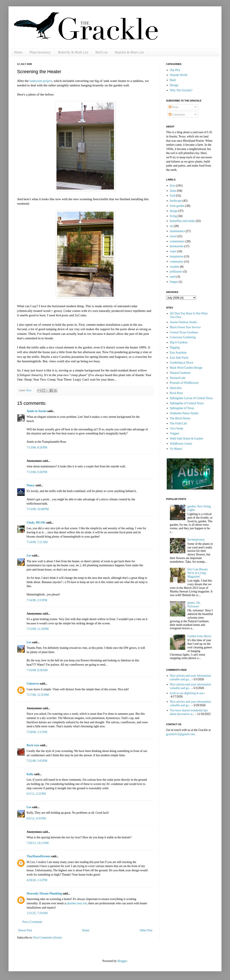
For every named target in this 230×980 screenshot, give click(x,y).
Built (173, 80)
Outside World (179, 75)
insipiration (177, 256)
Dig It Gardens (179, 342)
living (173, 216)
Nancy (31, 485)
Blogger (122, 961)
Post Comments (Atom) (48, 938)
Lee (29, 556)
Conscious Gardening (183, 337)
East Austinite (178, 353)
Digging (175, 347)
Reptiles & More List (129, 52)
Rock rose (33, 745)
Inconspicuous (196, 540)
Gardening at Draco (182, 363)
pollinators (176, 272)
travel (173, 236)
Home (18, 52)
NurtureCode (178, 378)
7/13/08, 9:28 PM (37, 472)
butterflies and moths (183, 221)
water (173, 251)
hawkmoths (177, 246)
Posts (173, 107)
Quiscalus (176, 388)
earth (173, 277)
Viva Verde (177, 429)
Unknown (33, 684)
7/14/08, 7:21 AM (37, 542)
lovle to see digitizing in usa (187, 693)
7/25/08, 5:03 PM (37, 761)
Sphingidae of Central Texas (187, 403)
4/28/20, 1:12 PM (37, 880)
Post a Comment (32, 922)
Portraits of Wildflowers (184, 383)
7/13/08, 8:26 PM (37, 447)
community (177, 262)
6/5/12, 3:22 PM (36, 794)
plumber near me (77, 903)
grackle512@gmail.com (180, 734)
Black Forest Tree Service (185, 327)
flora (29, 390)
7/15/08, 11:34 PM (38, 629)
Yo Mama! (176, 449)
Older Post (146, 930)
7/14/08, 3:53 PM (37, 600)
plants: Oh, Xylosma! (194, 605)
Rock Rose (176, 393)
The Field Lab (178, 423)
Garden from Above (199, 636)
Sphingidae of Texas (182, 408)
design (174, 211)
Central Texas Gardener (184, 332)
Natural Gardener (180, 373)
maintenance (178, 231)
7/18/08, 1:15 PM (37, 732)
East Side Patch (179, 358)
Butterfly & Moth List (73, 52)
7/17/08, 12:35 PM (38, 695)
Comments (177, 115)
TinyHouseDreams (39, 856)
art (172, 226)
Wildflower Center (181, 444)
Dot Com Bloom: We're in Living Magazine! (198, 573)
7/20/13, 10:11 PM (38, 843)
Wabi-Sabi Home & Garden (187, 439)
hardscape (176, 201)
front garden (177, 206)
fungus (174, 282)
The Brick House (180, 418)
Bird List (101, 52)
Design (174, 85)
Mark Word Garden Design (186, 368)
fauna (173, 191)
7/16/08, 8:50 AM (37, 670)
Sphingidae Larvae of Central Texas (191, 398)
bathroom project (41, 81)
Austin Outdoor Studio (184, 322)
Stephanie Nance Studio (184, 413)
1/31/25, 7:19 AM (37, 913)
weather (175, 267)
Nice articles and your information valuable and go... (190, 678)
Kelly (30, 774)
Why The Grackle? (181, 90)
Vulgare (175, 433)
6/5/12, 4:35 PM (36, 818)
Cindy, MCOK (36, 523)
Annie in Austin (37, 411)
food (173, 196)
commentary (177, 241)
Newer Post (25, 930)
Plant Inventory (40, 52)
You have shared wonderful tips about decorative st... (189, 712)
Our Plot (175, 70)
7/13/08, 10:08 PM (38, 509)
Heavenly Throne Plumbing (44, 894)
